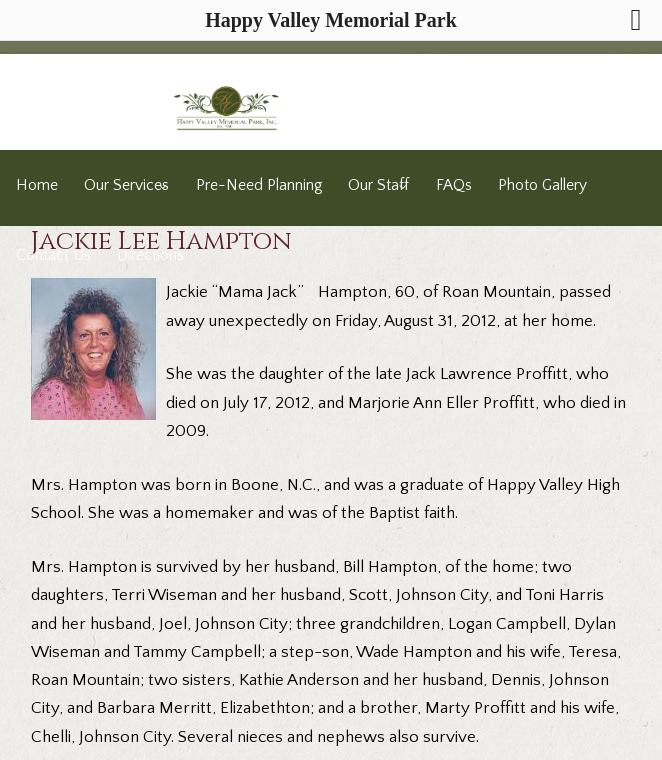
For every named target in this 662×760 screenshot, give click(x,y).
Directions (150, 255)
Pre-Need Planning (259, 185)
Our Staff (378, 185)
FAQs (454, 185)
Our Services (126, 185)
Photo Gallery (542, 185)
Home (37, 185)
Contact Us (53, 255)
